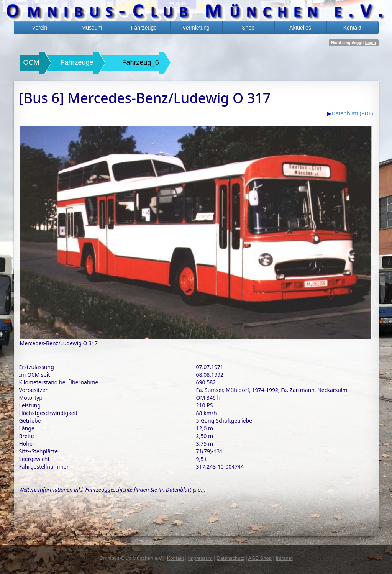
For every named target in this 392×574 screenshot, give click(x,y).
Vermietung (196, 28)
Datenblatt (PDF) (352, 113)
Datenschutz (230, 558)
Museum (92, 28)
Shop (248, 28)
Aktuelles (300, 28)
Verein (40, 28)
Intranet (284, 558)
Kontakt (352, 28)
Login (371, 43)
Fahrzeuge (144, 28)
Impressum (200, 558)
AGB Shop (260, 558)
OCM (31, 62)
